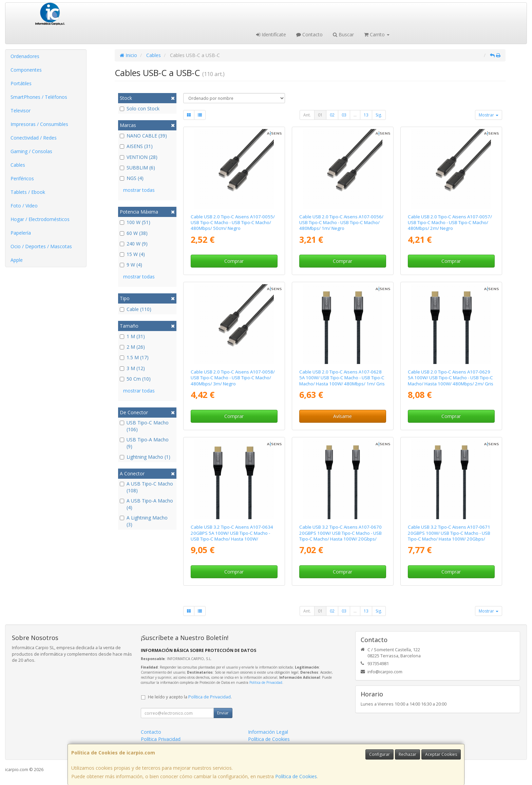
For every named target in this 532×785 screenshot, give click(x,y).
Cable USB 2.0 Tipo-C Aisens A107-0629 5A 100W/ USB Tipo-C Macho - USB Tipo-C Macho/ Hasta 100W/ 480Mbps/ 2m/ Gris (451, 378)
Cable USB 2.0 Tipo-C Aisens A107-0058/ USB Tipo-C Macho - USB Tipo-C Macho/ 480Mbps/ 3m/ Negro (233, 378)
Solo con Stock (140, 108)
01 (320, 115)
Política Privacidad (161, 739)
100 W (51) (135, 222)
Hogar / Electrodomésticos (40, 219)
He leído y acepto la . (190, 697)
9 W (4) (131, 265)
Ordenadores (25, 56)
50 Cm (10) (135, 379)
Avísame (343, 416)
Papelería (21, 233)
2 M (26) (132, 347)
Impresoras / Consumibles (39, 124)
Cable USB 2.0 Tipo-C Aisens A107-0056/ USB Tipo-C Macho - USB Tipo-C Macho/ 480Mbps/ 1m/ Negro (341, 223)
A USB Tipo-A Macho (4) (146, 504)
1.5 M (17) (134, 357)
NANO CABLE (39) (143, 136)
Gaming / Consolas (31, 151)
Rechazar (407, 754)
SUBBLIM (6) (137, 168)
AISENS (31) (136, 146)
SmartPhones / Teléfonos (39, 97)
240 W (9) (134, 244)
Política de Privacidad (266, 682)
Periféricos (22, 178)
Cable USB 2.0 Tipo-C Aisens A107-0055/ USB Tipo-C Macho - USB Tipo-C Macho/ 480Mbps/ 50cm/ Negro (233, 223)
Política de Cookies (296, 776)
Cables (18, 165)
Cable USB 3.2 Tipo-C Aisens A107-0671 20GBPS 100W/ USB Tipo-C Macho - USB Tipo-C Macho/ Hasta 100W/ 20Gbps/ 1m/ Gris (449, 536)
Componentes (26, 70)
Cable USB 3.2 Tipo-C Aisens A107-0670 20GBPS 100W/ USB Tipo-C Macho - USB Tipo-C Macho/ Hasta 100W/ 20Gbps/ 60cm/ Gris (340, 536)
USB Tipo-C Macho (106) (144, 426)
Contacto (309, 34)
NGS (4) (132, 178)
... (355, 115)
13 (366, 115)
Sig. (379, 115)
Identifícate (271, 34)
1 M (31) (132, 336)
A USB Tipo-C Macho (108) (146, 487)
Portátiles (21, 83)
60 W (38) (134, 233)
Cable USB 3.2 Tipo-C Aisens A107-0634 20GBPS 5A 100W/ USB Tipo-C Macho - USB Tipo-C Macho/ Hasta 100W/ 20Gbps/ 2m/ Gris (232, 536)
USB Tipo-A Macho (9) (144, 443)
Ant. (307, 115)
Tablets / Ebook (28, 192)
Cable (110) (136, 309)
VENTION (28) (139, 157)
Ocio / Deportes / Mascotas (41, 246)
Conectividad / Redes (34, 138)
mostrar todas (139, 190)
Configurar (379, 754)
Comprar (234, 261)
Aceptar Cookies (441, 754)
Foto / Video (24, 206)
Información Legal (268, 732)
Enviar (223, 713)
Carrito (377, 34)
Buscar (343, 34)
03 (344, 115)
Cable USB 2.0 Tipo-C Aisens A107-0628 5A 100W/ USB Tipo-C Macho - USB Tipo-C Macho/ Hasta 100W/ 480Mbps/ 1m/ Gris (342, 378)
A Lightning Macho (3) (144, 521)
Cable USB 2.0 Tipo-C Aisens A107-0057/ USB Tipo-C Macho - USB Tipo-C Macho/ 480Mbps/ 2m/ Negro (450, 223)
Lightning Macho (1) (145, 457)
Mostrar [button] (489, 115)
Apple (17, 260)
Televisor (21, 111)
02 (332, 115)
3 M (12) (132, 368)
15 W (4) (132, 254)
